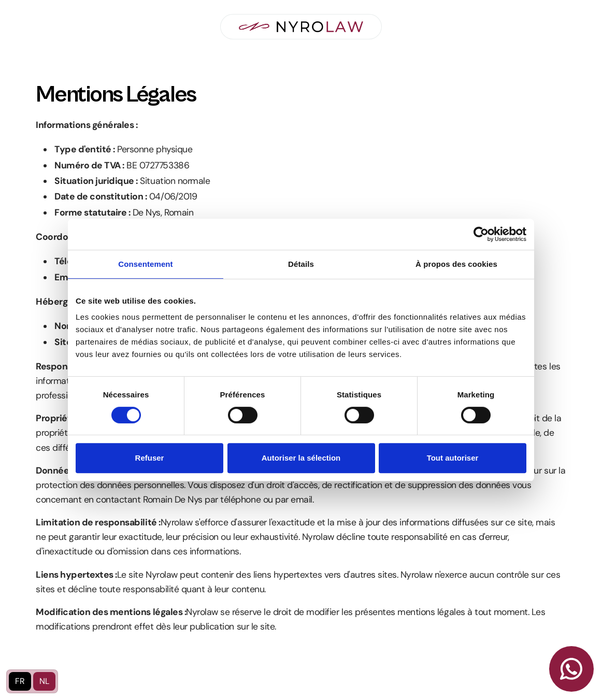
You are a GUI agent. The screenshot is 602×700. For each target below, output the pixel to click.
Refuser (150, 458)
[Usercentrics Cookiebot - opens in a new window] (481, 234)
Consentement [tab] (145, 264)
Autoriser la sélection (301, 458)
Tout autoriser (453, 458)
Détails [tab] (301, 264)
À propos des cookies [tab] (456, 264)
